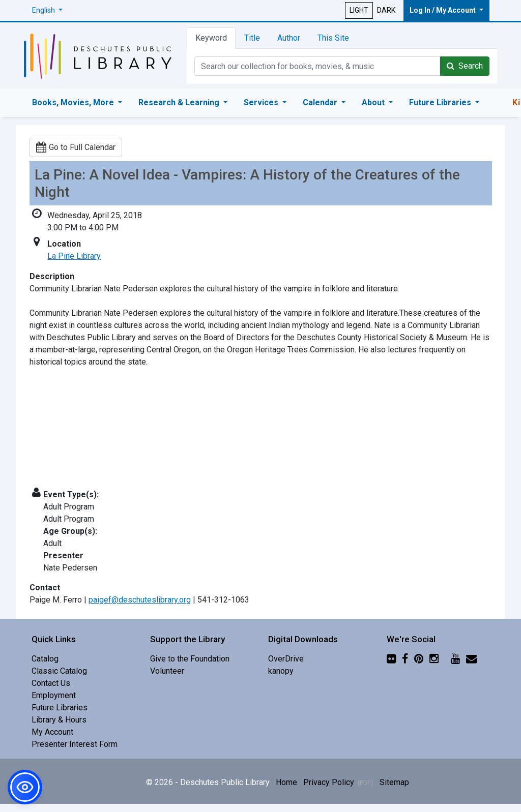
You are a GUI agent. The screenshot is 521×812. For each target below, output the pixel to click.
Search (465, 66)
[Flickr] (391, 659)
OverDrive (286, 659)
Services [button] (262, 102)
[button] (47, 10)
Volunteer (167, 671)
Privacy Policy (338, 782)
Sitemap (394, 782)
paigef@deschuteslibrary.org (140, 600)
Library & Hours (59, 720)
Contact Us (51, 683)
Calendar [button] (321, 102)
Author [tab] (289, 38)
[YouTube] (455, 659)
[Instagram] (434, 659)
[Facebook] (405, 659)
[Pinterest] (419, 659)
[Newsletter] (471, 659)
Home (286, 782)
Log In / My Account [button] (443, 10)
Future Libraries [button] (441, 102)
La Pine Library (74, 256)
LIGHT (359, 10)
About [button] (374, 102)
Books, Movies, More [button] (74, 102)
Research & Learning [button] (180, 102)
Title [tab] (252, 38)
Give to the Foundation (190, 659)
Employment (54, 695)
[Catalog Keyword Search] (317, 66)
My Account (52, 732)
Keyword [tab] (211, 38)
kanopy (281, 671)
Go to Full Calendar (76, 147)
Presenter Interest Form (75, 744)
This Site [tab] (333, 38)
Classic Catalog (59, 671)
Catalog (45, 659)
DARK (386, 10)
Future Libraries (60, 708)
